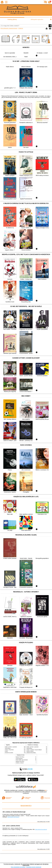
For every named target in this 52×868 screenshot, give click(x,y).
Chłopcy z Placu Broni (9, 750)
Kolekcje (21, 28)
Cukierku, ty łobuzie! (20, 763)
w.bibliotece (42, 790)
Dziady (6, 751)
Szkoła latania (8, 748)
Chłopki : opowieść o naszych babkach (34, 750)
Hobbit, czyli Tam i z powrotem (11, 747)
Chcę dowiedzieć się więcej (18, 867)
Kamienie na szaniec (9, 753)
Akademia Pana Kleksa (31, 753)
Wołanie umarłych (30, 751)
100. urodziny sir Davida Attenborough (14, 812)
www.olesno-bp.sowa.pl (13, 817)
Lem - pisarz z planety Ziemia (11, 826)
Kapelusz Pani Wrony (20, 757)
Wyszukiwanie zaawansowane (9, 28)
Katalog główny (12, 19)
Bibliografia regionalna (37, 19)
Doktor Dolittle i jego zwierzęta (22, 760)
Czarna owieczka (19, 758)
